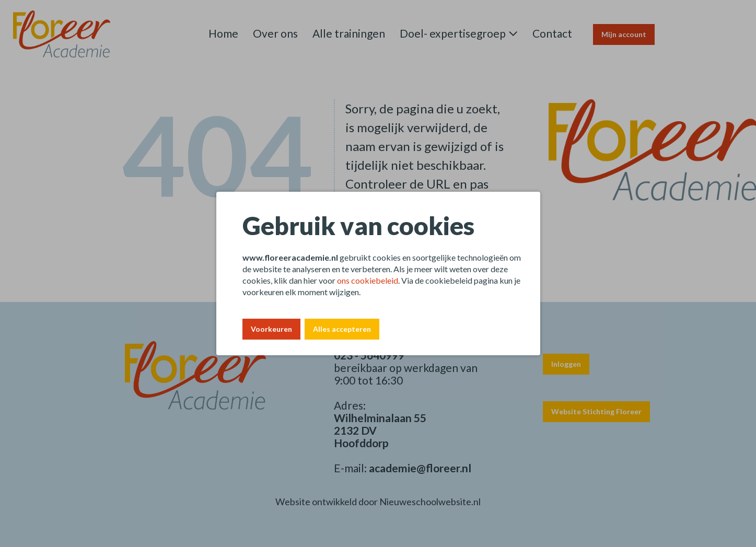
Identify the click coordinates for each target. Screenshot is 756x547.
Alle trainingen (349, 33)
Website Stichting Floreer (596, 411)
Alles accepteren (342, 329)
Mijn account (624, 34)
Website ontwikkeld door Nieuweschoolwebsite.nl (378, 502)
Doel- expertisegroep (453, 33)
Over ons (275, 33)
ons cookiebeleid (368, 280)
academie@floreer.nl (420, 468)
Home (223, 33)
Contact (552, 33)
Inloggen (566, 364)
